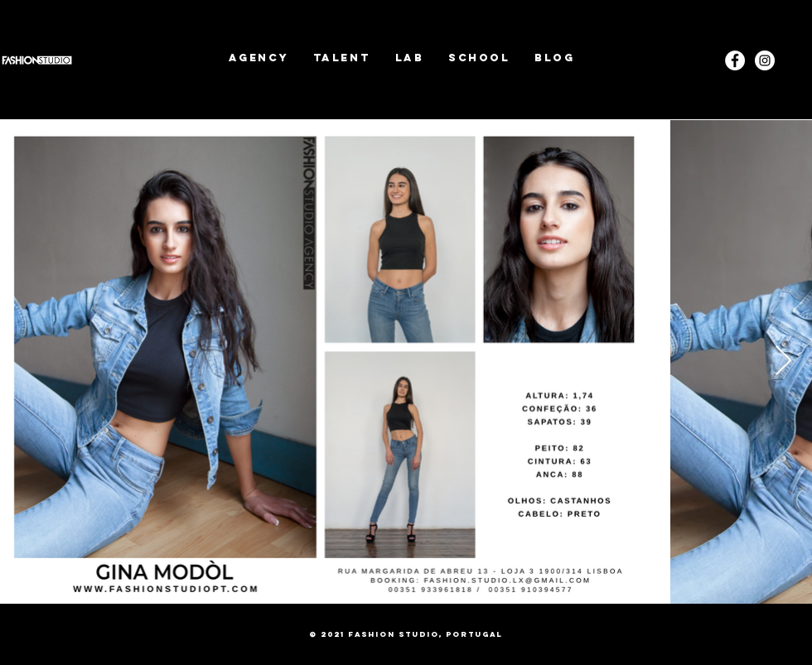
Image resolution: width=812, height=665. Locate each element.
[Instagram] (765, 60)
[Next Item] (783, 361)
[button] (342, 58)
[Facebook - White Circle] (735, 60)
